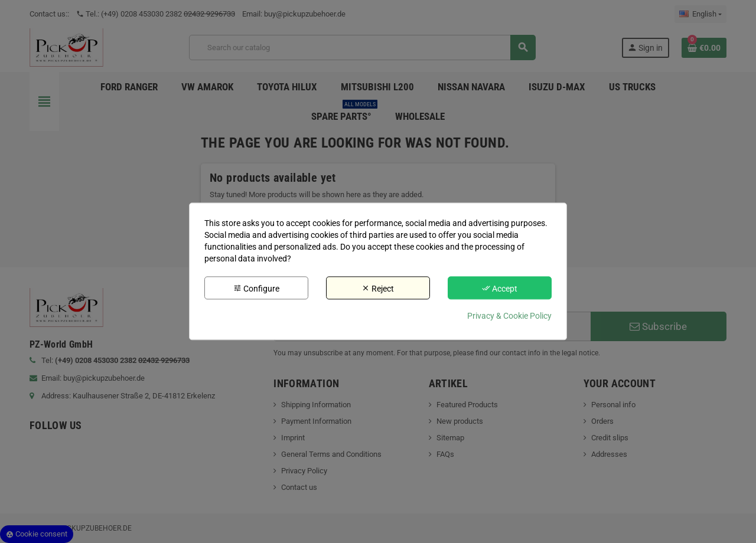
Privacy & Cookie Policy (509, 316)
